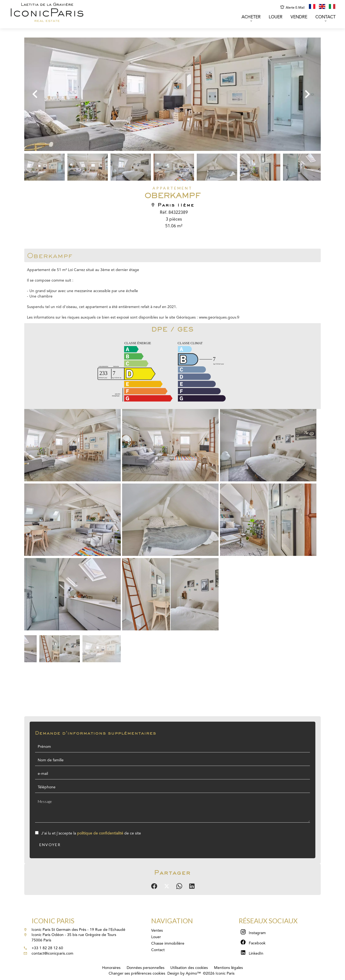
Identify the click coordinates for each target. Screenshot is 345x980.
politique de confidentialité (100, 833)
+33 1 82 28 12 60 (47, 948)
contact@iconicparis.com (52, 954)
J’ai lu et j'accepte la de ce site (91, 833)
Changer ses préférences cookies (137, 974)
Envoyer (50, 845)
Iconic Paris (53, 921)
